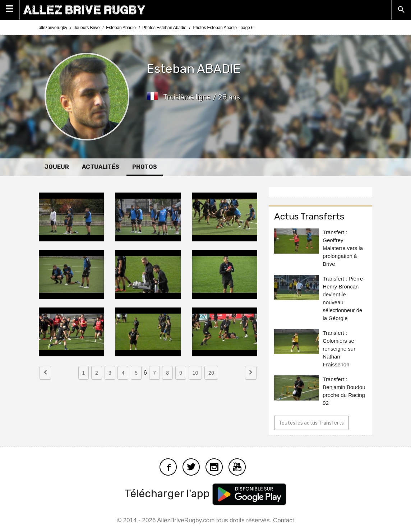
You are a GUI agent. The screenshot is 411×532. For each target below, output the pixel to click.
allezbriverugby (53, 28)
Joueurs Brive (87, 28)
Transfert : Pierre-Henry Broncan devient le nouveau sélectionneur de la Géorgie (344, 298)
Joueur (57, 167)
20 (211, 373)
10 (195, 373)
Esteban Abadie (121, 28)
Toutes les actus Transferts (311, 423)
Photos (145, 167)
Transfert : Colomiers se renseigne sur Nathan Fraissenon (339, 349)
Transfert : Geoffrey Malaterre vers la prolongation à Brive (343, 248)
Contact (284, 520)
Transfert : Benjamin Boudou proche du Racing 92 (344, 391)
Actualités (101, 167)
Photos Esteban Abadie (164, 28)
